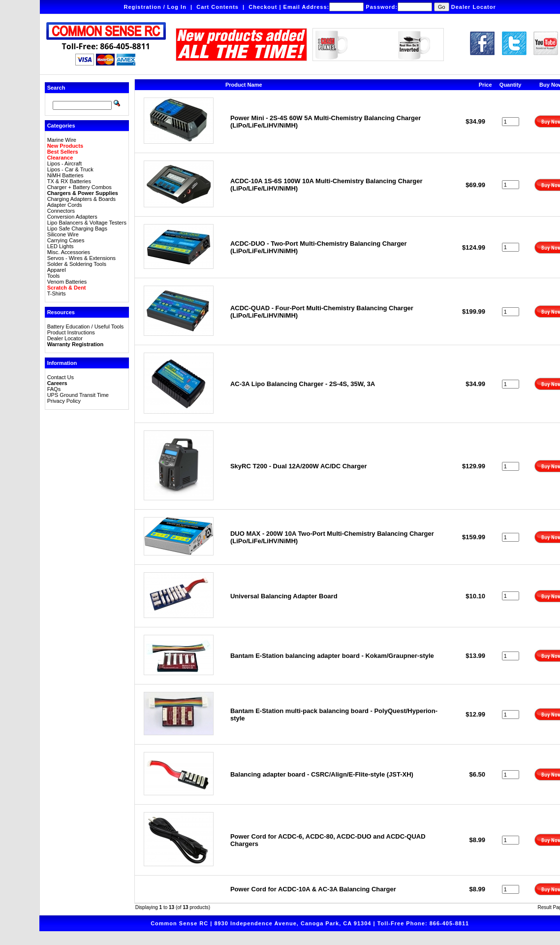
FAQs (54, 389)
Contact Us (61, 377)
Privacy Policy (64, 401)
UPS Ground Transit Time (78, 395)
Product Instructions (71, 332)
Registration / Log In (155, 7)
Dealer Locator (474, 7)
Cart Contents (218, 7)
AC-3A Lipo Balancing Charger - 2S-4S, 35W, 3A (303, 384)
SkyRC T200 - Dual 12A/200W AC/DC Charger (299, 466)
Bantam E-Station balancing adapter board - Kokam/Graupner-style (332, 656)
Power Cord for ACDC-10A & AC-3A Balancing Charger (313, 889)
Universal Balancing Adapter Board (284, 596)
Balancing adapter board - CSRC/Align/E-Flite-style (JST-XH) (322, 774)
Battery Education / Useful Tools (86, 326)
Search (56, 88)
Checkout (263, 7)
